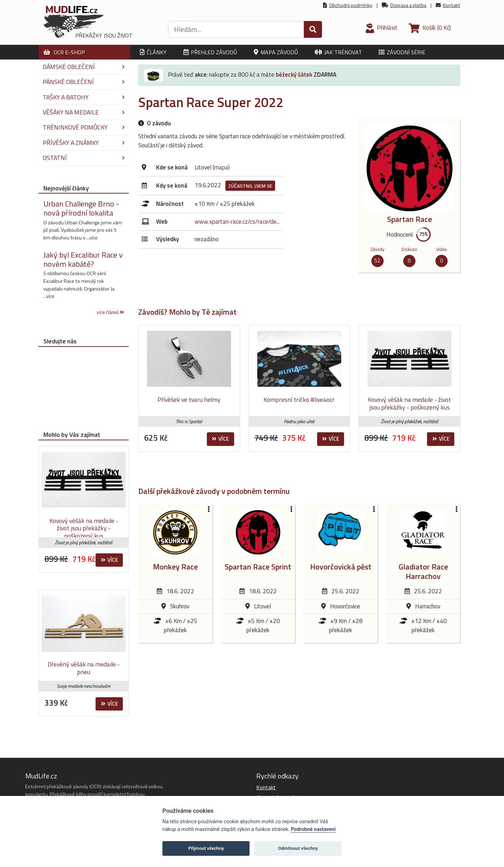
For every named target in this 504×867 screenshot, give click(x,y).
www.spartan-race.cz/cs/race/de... (237, 222)
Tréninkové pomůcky (84, 127)
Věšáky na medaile (84, 112)
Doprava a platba (408, 5)
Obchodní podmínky (351, 5)
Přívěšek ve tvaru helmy (189, 400)
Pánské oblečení (84, 82)
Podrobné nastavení (313, 829)
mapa (221, 167)
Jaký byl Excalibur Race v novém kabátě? (83, 259)
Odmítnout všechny (298, 848)
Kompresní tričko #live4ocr (299, 400)
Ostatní (84, 158)
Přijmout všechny (206, 848)
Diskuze (409, 249)
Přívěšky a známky (84, 143)
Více (220, 439)
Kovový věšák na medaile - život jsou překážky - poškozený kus (409, 403)
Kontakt (451, 5)
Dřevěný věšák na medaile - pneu (84, 668)
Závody (377, 249)
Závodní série (402, 52)
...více (92, 238)
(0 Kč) (430, 28)
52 (377, 260)
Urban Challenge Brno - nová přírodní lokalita (81, 208)
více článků (110, 312)
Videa (441, 249)
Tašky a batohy (84, 97)
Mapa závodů (276, 52)
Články (153, 52)
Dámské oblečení (84, 67)
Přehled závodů (210, 52)
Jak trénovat (338, 52)
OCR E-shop (64, 52)
